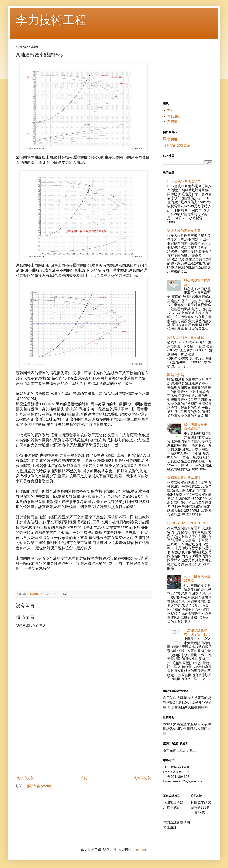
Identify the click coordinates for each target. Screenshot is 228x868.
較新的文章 (25, 778)
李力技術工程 (51, 20)
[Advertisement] (84, 745)
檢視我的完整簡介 (177, 146)
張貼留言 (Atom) (39, 786)
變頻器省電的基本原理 (184, 478)
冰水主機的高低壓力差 (184, 231)
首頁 (84, 778)
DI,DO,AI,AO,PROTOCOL (187, 523)
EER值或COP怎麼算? (184, 181)
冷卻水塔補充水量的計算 (186, 338)
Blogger (141, 850)
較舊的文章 (142, 778)
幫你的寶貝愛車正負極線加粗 (197, 426)
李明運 (172, 139)
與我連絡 (174, 116)
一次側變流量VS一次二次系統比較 (198, 632)
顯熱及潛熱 (176, 375)
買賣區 (172, 122)
